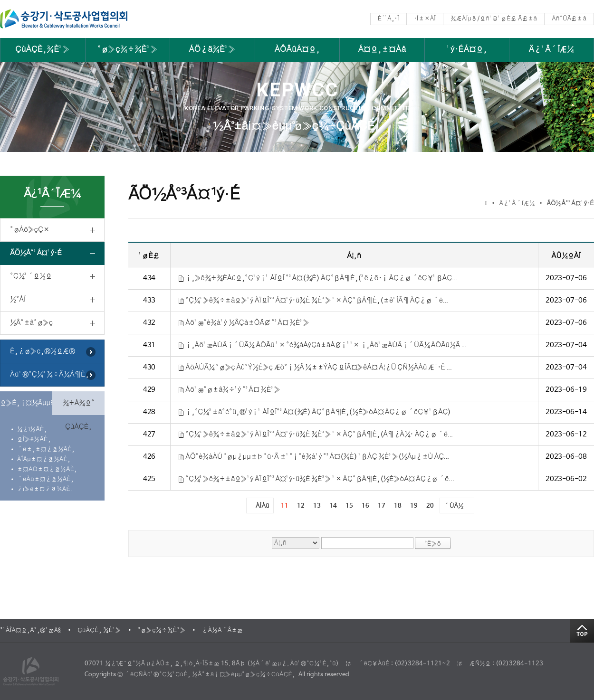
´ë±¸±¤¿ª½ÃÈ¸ (46, 449)
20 (430, 506)
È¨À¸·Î (388, 19)
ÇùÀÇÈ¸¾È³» (43, 50)
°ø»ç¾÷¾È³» (128, 50)
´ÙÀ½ (454, 506)
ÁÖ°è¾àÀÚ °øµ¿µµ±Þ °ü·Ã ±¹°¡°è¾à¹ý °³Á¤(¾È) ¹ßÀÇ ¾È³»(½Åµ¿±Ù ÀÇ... (317, 457)
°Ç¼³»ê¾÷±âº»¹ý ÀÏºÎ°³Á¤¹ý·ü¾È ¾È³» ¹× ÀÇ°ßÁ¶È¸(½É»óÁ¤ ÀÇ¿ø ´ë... (320, 479)
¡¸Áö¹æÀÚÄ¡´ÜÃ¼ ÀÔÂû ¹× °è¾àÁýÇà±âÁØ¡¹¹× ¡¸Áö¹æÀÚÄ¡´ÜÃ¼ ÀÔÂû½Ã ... (326, 345)
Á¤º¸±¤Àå (382, 50)
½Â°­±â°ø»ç (31, 323)
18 (398, 506)
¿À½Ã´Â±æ (222, 630)
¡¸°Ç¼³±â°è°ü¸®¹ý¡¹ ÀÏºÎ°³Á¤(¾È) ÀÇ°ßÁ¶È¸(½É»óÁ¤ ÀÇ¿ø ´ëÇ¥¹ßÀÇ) (318, 412)
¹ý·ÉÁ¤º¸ (467, 50)
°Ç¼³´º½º (31, 276)
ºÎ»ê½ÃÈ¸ (34, 440)
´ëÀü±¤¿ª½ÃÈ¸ (45, 479)
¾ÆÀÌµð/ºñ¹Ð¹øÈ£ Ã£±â (494, 19)
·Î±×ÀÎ (425, 19)
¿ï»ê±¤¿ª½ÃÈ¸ (45, 489)
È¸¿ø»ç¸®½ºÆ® (43, 351)
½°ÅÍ (18, 299)
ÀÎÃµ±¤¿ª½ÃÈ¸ (44, 459)
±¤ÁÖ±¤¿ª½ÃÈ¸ (47, 469)
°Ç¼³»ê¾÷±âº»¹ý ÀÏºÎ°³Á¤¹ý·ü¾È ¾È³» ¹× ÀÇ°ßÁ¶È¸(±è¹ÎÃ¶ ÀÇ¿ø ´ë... (317, 300)
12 (301, 506)
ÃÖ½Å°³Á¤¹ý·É (36, 253)
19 (414, 506)
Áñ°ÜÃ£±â (569, 19)
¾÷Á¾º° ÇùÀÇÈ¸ (79, 407)
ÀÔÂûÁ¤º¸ (297, 50)
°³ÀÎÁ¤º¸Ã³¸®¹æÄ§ (30, 630)
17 (382, 506)
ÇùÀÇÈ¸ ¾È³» (99, 630)
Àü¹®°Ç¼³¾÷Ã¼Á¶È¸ (49, 374)
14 (333, 506)
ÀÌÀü (263, 506)
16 (365, 506)
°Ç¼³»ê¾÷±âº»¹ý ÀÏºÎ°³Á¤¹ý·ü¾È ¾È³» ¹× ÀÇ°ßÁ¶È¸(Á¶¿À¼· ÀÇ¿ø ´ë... (319, 434)
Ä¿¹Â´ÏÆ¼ (552, 50)
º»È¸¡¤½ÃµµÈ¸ (26, 403)
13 (317, 506)
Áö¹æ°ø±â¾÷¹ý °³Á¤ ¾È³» (233, 390)
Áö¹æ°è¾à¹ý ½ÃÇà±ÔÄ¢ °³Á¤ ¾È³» (247, 323)
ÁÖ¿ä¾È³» (212, 50)
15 (349, 506)
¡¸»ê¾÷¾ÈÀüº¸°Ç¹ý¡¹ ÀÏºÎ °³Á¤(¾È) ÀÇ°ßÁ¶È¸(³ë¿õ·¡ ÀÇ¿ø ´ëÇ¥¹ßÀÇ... (321, 278)
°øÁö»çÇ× (29, 230)
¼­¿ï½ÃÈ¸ (32, 430)
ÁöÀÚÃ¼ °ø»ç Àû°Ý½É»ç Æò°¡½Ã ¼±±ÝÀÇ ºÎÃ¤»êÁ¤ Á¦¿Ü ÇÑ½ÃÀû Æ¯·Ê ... (318, 367)
